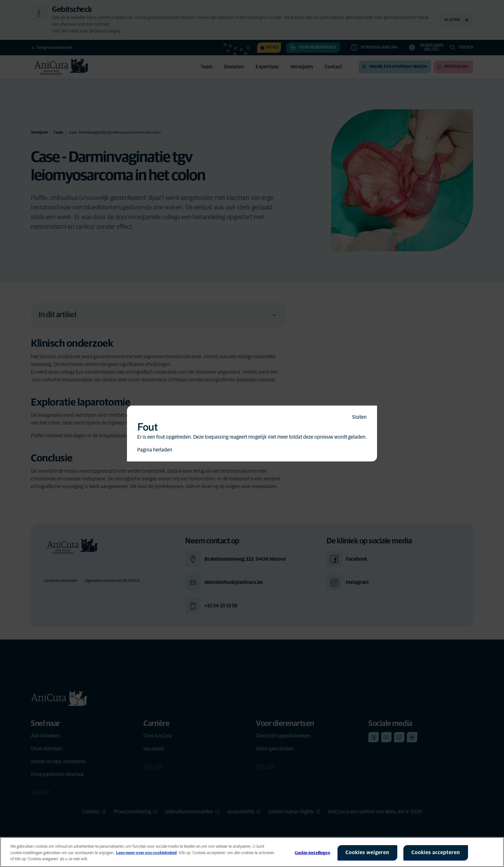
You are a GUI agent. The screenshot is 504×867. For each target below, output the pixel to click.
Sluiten (359, 417)
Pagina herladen (155, 450)
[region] (252, 852)
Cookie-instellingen (312, 853)
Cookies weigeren (367, 853)
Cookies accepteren (436, 853)
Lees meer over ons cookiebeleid (146, 853)
